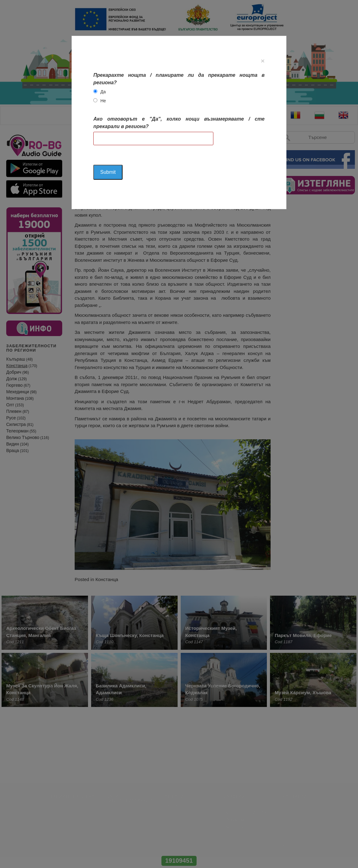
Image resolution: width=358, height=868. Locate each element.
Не (103, 101)
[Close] (263, 61)
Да (103, 92)
